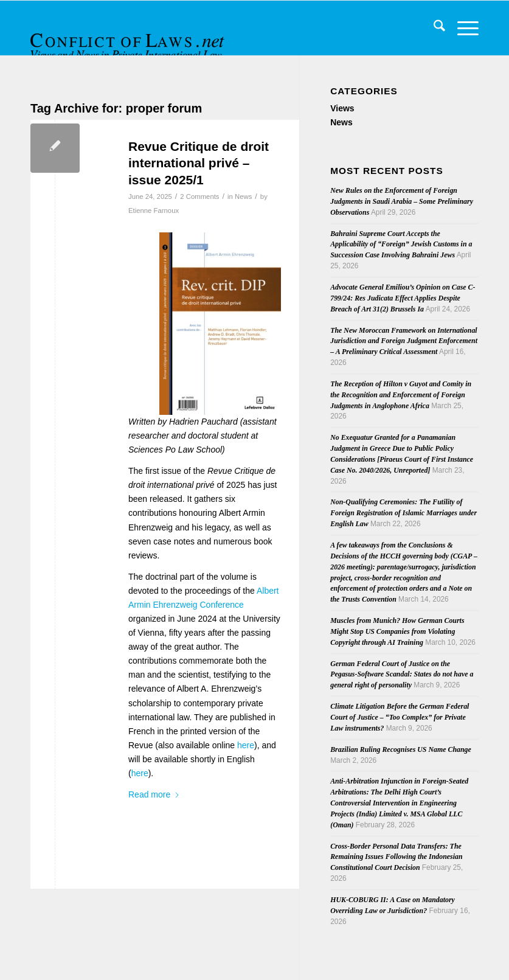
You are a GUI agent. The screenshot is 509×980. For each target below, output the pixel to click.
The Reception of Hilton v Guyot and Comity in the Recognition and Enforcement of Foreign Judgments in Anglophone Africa (401, 395)
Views (342, 108)
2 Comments (199, 196)
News (243, 196)
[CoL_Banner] (129, 39)
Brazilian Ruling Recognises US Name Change (401, 749)
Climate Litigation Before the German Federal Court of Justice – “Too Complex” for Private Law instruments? (400, 717)
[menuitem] (433, 28)
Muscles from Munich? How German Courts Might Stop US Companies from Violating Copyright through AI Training (397, 631)
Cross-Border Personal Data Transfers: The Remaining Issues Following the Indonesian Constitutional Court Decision (396, 857)
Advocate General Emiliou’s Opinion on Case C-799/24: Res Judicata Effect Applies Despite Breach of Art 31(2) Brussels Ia (403, 298)
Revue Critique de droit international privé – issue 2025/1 (199, 163)
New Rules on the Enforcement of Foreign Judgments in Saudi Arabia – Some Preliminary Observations (402, 201)
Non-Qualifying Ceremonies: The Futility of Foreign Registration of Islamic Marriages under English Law (403, 513)
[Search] (433, 28)
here (246, 745)
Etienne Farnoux (154, 210)
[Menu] (462, 28)
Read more (154, 794)
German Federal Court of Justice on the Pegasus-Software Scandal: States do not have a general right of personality (402, 675)
